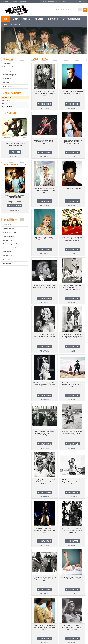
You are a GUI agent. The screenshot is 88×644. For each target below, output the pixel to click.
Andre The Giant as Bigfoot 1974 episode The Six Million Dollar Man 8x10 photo (72, 530)
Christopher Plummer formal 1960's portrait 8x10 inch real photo (72, 92)
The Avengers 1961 (8, 228)
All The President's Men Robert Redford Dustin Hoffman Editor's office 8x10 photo (45, 433)
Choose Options (17, 206)
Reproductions (7, 79)
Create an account (21, 2)
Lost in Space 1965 (8, 236)
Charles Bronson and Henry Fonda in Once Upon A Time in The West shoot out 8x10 (72, 385)
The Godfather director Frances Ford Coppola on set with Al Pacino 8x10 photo (45, 579)
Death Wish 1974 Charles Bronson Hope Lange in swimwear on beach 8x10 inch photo (72, 433)
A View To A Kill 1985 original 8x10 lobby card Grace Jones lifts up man (16, 144)
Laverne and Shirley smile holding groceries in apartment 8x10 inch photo (45, 93)
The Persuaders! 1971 (9, 248)
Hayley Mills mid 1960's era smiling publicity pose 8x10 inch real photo (45, 238)
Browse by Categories (9, 75)
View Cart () (80, 2)
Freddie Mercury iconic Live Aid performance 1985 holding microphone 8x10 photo (72, 142)
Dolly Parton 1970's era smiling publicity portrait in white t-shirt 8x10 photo (45, 336)
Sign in (12, 2)
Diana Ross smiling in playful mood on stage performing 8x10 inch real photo (45, 530)
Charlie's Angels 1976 (9, 232)
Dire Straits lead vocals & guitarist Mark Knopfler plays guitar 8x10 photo (45, 142)
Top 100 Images (7, 71)
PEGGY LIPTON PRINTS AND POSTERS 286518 (16, 196)
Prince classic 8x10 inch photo (72, 189)
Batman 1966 (6, 225)
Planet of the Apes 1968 (10, 244)
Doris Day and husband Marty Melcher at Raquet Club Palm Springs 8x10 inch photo (72, 288)
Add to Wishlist (16, 156)
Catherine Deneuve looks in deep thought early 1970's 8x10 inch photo (45, 287)
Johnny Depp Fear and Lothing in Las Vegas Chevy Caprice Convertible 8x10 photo (72, 239)
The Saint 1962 (7, 256)
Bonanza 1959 (7, 260)
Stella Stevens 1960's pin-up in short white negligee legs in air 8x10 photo (72, 578)
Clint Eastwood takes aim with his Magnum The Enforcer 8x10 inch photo (72, 482)
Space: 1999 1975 (8, 240)
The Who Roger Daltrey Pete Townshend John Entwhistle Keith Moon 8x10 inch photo (72, 336)
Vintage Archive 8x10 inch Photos (13, 67)
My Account (4, 2)
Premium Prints (7, 86)
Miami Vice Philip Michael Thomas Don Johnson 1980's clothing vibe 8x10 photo (45, 628)
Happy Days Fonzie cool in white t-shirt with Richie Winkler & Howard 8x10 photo (45, 482)
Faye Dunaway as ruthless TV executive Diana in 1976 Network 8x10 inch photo (72, 628)
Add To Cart (17, 152)
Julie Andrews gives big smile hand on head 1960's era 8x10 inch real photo (45, 190)
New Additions (7, 63)
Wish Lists (66, 2)
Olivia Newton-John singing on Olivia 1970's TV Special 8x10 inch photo (45, 384)
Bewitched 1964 (7, 252)
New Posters (6, 82)
